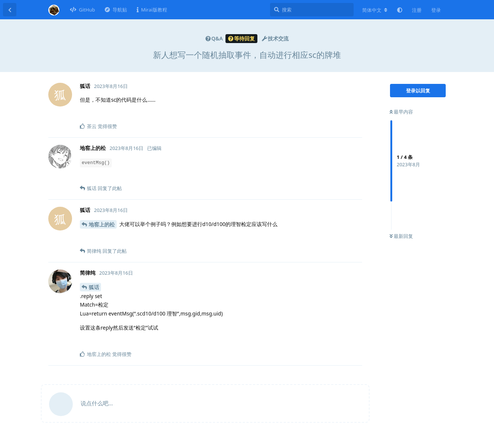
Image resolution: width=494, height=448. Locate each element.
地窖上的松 (102, 224)
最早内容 (401, 112)
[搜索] (312, 10)
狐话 (94, 287)
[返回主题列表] (10, 10)
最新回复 (401, 236)
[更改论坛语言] (375, 10)
